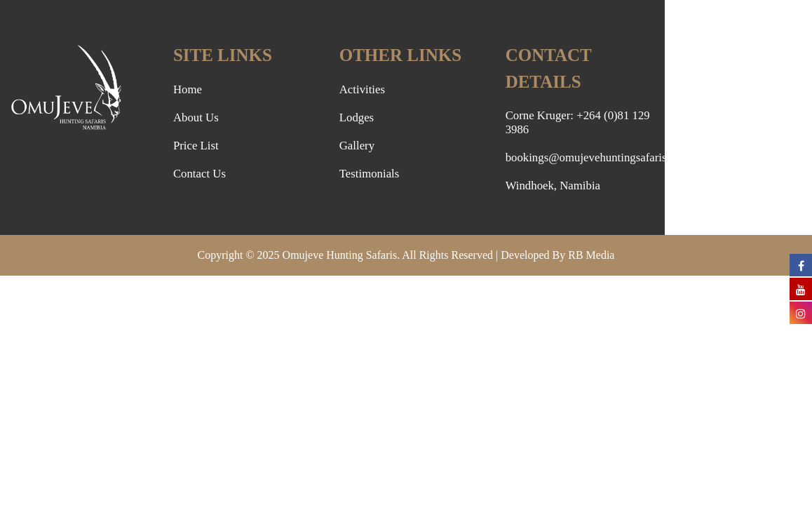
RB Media (591, 255)
